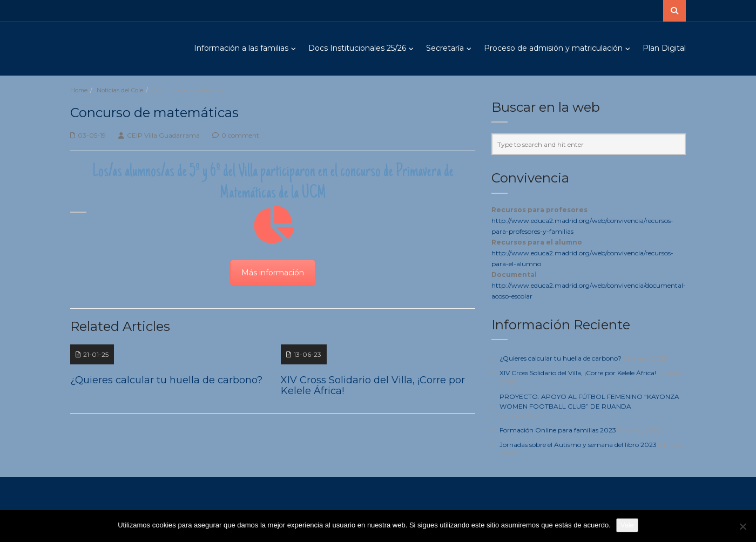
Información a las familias (241, 48)
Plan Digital (664, 48)
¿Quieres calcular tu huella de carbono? (561, 358)
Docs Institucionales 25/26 (357, 48)
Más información (273, 273)
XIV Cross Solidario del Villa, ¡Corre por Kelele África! (578, 373)
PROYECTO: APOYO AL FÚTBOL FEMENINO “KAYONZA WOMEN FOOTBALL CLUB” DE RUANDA (589, 401)
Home (79, 90)
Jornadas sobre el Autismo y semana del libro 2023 (578, 445)
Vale (627, 525)
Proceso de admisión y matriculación (553, 48)
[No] (742, 526)
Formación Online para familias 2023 (558, 430)
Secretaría (445, 48)
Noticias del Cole (120, 90)
